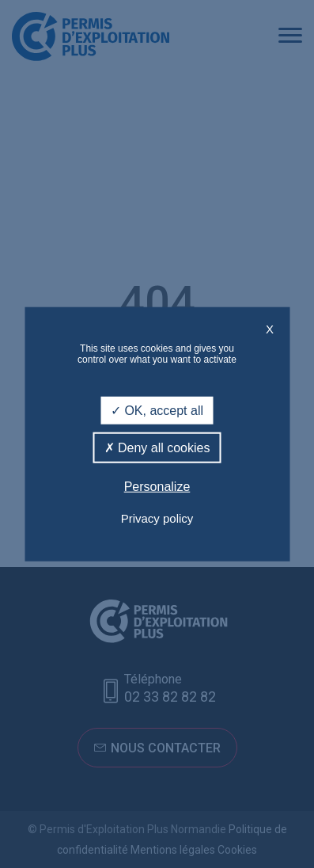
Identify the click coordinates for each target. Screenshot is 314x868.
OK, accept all (157, 411)
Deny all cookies (157, 448)
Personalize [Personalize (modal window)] (157, 487)
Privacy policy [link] (157, 518)
